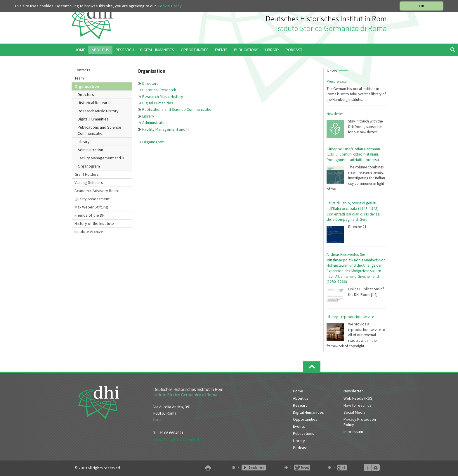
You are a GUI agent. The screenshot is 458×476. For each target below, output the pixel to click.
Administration (90, 150)
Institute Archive (89, 232)
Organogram (89, 166)
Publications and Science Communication (99, 130)
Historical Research (95, 103)
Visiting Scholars (89, 182)
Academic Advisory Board (97, 191)
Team (79, 78)
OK (422, 6)
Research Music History (98, 111)
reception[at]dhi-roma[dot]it (178, 439)
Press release (336, 81)
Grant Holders (87, 174)
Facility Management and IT (101, 158)
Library (84, 142)
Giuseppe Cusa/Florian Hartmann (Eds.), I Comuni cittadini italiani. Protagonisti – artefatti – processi (353, 154)
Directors (86, 94)
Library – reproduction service (350, 317)
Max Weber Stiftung (91, 207)
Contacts (82, 70)
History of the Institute (94, 223)
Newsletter (335, 114)
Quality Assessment (92, 199)
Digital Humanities (93, 119)
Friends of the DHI (90, 215)
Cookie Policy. (170, 6)
